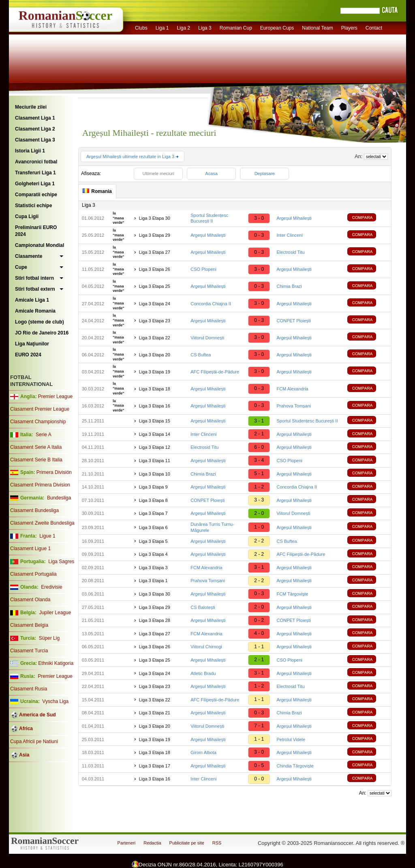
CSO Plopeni (203, 269)
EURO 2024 (28, 355)
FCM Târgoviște (292, 594)
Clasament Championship (38, 422)
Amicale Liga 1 (32, 300)
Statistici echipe (33, 206)
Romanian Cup (236, 28)
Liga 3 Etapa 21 (155, 713)
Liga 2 (183, 28)
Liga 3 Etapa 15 (155, 421)
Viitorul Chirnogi (206, 647)
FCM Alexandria (292, 389)
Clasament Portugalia (33, 574)
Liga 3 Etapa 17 (155, 766)
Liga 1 (162, 28)
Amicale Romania (35, 311)
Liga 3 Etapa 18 (155, 389)
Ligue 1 (47, 536)
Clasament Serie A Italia (36, 447)
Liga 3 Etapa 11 (155, 461)
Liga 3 (205, 28)
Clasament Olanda (30, 600)
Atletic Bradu (203, 673)
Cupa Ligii (27, 216)
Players (349, 28)
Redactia (152, 843)
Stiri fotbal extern (35, 289)
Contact (374, 28)
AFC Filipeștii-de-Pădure (215, 372)
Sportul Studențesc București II (307, 421)
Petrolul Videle (291, 739)
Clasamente (29, 256)
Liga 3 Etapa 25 (155, 286)
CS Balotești (203, 607)
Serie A (44, 435)
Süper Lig (49, 638)
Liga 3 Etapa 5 (153, 541)
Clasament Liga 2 (35, 129)
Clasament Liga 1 (35, 118)
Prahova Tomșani (294, 406)
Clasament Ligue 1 (30, 549)
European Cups (277, 28)
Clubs (141, 28)
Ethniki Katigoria (56, 663)
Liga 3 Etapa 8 (153, 500)
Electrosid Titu (290, 252)
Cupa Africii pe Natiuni (34, 742)
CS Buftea (201, 355)
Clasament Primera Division (40, 485)
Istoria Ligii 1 (30, 151)
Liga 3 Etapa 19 (155, 372)
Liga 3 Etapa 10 (155, 474)
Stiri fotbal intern (34, 278)
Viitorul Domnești (207, 338)
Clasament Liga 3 (35, 140)
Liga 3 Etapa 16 (155, 406)
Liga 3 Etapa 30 (155, 218)
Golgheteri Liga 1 (35, 184)
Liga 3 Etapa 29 (155, 235)
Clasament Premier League (40, 409)
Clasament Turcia (29, 651)
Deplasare (265, 174)
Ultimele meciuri (158, 174)
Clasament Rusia (29, 689)
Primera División (54, 472)
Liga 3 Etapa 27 (155, 252)
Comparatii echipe (36, 195)
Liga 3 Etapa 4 (153, 554)
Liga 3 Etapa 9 (153, 487)
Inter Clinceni (289, 235)
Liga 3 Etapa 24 (155, 304)
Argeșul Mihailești (294, 218)
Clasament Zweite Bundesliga (42, 523)
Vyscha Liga (55, 701)
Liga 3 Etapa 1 (153, 581)
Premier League (55, 396)
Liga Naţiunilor (32, 344)
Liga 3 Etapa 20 (155, 355)
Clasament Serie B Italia (36, 460)
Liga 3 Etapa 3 (153, 568)
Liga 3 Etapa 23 (155, 321)
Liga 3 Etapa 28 (155, 620)
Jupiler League (55, 613)
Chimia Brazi (289, 286)
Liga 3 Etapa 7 (153, 513)
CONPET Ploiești (293, 321)
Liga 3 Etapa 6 (153, 527)
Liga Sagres (61, 562)
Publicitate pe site (187, 843)
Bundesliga (59, 498)
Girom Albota (203, 752)
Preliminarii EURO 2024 (36, 231)
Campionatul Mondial (40, 245)
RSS (217, 843)
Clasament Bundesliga (34, 510)
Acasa (211, 174)
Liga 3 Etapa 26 (155, 269)
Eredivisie (51, 587)
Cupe (21, 267)
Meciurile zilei (31, 107)
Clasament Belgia (29, 625)
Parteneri (127, 843)
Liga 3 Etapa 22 (155, 338)
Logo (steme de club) (40, 322)
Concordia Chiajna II (211, 304)
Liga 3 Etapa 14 (155, 434)
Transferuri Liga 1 (35, 173)
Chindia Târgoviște (295, 766)
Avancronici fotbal (36, 162)
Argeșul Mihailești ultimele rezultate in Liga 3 (133, 156)
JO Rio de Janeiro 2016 (42, 333)
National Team (318, 28)
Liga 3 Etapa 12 (155, 447)
